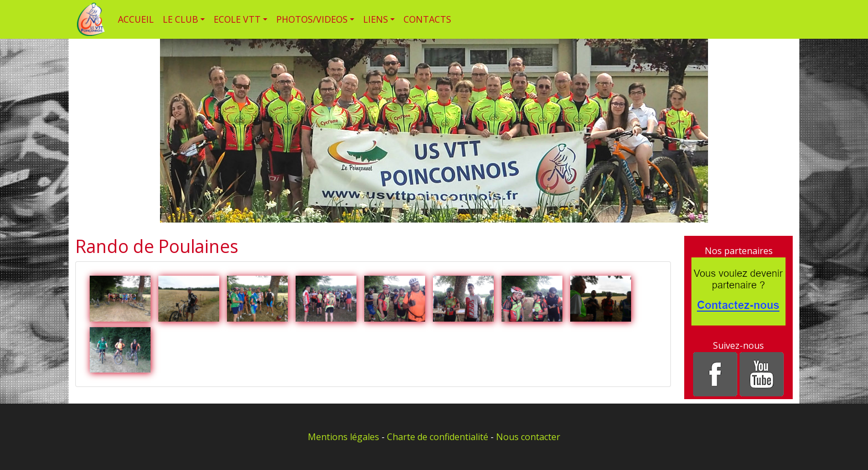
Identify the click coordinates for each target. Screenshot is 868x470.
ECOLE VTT (237, 19)
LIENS (376, 19)
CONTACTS (427, 19)
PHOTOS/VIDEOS (312, 19)
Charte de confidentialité (438, 437)
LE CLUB (180, 19)
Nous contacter (528, 437)
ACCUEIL (136, 19)
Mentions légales (343, 437)
